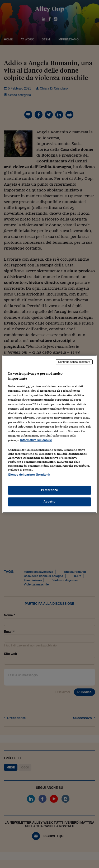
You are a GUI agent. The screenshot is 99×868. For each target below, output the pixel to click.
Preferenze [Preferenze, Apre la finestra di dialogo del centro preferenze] (50, 490)
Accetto (50, 501)
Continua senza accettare (74, 362)
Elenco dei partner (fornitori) (29, 475)
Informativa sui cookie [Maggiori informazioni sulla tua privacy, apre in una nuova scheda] (36, 440)
